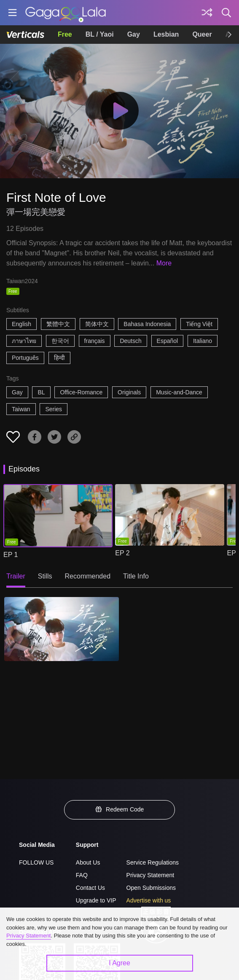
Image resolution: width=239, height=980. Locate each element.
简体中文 (97, 324)
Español (168, 341)
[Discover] (207, 13)
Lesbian (166, 34)
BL (41, 392)
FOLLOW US (36, 862)
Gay (134, 34)
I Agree (119, 963)
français (95, 341)
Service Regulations (153, 862)
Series (54, 409)
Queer (202, 34)
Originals (129, 392)
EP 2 (122, 553)
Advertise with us (149, 900)
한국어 (60, 341)
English (21, 324)
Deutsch (130, 341)
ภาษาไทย (24, 341)
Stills (45, 576)
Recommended (88, 576)
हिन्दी (59, 358)
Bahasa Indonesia (147, 324)
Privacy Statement (150, 875)
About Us (88, 862)
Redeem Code (120, 809)
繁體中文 (58, 324)
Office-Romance (81, 392)
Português (25, 358)
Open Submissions (151, 888)
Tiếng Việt (199, 324)
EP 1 (11, 555)
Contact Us (90, 888)
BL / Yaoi (100, 34)
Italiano (203, 341)
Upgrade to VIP (96, 900)
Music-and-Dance (179, 392)
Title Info (136, 576)
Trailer (16, 576)
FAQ (82, 875)
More (164, 263)
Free (65, 34)
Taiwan (21, 409)
